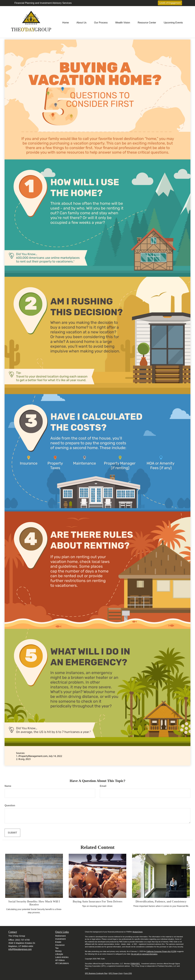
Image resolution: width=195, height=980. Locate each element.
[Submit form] (12, 833)
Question (10, 805)
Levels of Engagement (170, 3)
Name (8, 786)
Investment (60, 939)
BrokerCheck (138, 932)
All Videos (60, 960)
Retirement (60, 936)
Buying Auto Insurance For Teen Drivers (97, 901)
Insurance (60, 945)
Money (58, 951)
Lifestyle (59, 954)
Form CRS (128, 973)
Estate (58, 942)
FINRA (133, 964)
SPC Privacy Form (116, 973)
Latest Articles (62, 957)
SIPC (138, 964)
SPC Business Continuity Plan (96, 973)
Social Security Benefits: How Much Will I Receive (34, 903)
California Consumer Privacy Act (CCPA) (161, 951)
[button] (82, 22)
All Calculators (62, 963)
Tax (57, 948)
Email (103, 786)
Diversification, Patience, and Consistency (161, 901)
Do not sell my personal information (144, 954)
